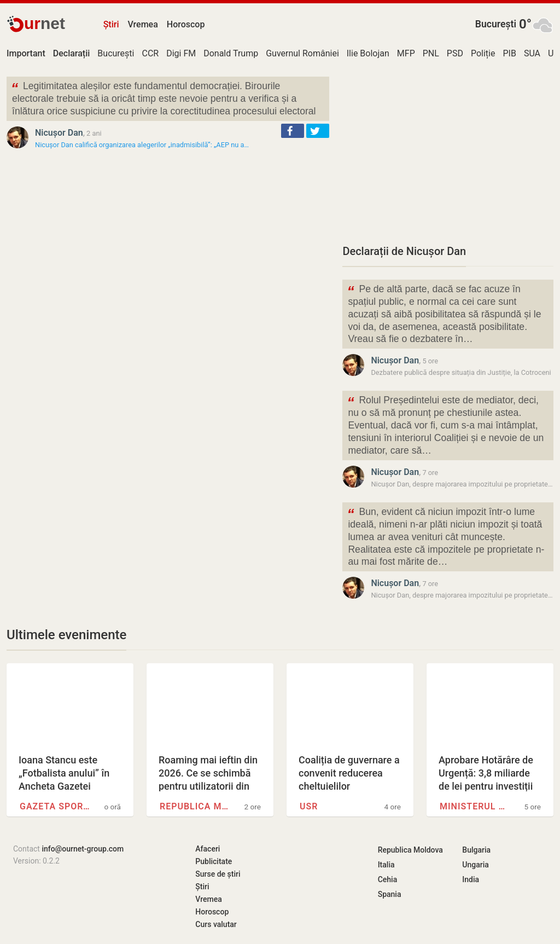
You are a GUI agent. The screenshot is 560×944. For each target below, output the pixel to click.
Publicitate (214, 861)
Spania (390, 894)
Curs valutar (216, 924)
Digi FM (181, 53)
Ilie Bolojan (368, 53)
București (496, 24)
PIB (509, 53)
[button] (293, 131)
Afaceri (208, 849)
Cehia (388, 879)
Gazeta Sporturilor (55, 806)
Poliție (483, 53)
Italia (386, 865)
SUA (532, 53)
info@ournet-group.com (83, 849)
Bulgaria (476, 850)
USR (309, 806)
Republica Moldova (195, 806)
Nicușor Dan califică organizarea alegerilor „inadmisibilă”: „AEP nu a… (142, 145)
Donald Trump (231, 53)
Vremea (142, 24)
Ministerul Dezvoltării (475, 806)
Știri (111, 24)
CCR (150, 53)
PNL (431, 53)
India (471, 879)
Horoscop (186, 24)
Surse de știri (218, 874)
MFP (406, 53)
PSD (455, 53)
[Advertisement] (448, 153)
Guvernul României (302, 53)
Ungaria (476, 865)
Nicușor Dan (59, 133)
